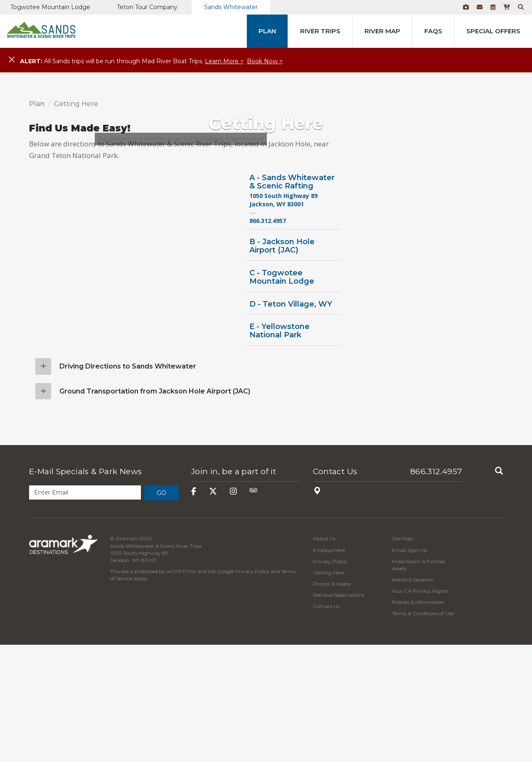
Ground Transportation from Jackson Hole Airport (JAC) (155, 508)
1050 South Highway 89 (283, 313)
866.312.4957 (436, 589)
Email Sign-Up (410, 667)
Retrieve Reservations (339, 712)
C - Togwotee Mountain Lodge (282, 394)
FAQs (433, 31)
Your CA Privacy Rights (420, 708)
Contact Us (335, 589)
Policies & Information (418, 719)
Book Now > (265, 61)
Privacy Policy (252, 689)
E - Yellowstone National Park (280, 448)
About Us (324, 656)
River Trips (320, 31)
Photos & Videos (332, 701)
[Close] (12, 60)
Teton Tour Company (147, 7)
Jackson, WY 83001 (277, 321)
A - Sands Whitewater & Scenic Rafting (292, 299)
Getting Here (328, 689)
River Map (382, 31)
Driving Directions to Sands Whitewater (128, 483)
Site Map (402, 656)
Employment (329, 667)
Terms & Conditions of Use (423, 731)
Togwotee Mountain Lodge (50, 7)
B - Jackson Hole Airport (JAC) (282, 363)
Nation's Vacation (413, 697)
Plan (267, 31)
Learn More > (224, 61)
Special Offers (493, 31)
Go (161, 610)
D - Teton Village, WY (291, 421)
